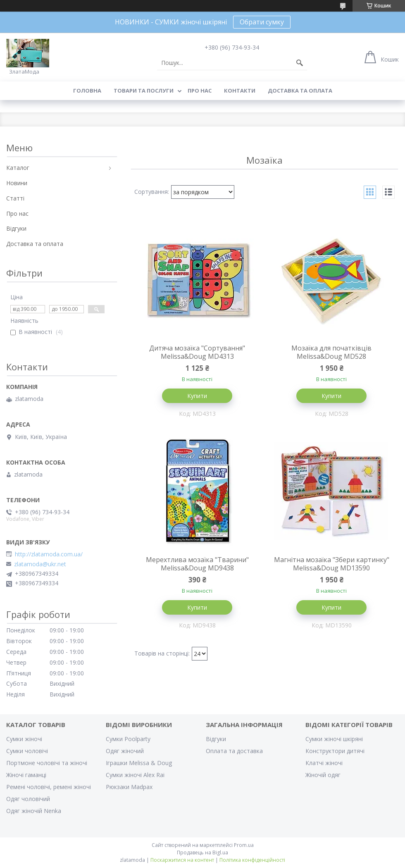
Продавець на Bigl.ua (202, 852)
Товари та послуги (144, 91)
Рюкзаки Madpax (129, 787)
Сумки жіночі (24, 739)
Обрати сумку (262, 22)
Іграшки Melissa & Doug (139, 763)
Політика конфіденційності (252, 860)
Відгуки (16, 228)
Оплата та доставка (234, 751)
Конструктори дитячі (335, 751)
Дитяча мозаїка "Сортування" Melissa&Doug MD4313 (197, 352)
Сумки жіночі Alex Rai (135, 775)
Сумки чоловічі (27, 751)
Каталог (18, 168)
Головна (87, 91)
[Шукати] (300, 63)
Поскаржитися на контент (182, 860)
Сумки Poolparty (128, 739)
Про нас (200, 91)
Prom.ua (244, 845)
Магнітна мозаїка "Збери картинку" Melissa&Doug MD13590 (332, 564)
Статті (15, 198)
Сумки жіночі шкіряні (334, 739)
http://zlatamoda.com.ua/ (49, 554)
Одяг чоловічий (28, 799)
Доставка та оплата (300, 91)
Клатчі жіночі (324, 763)
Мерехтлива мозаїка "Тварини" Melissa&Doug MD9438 (197, 564)
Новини (17, 183)
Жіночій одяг (323, 775)
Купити (197, 396)
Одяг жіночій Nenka (34, 811)
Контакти (240, 91)
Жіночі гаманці (26, 775)
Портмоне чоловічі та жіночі (47, 763)
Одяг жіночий (125, 751)
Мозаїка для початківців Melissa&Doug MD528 (331, 352)
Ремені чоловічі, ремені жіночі (49, 787)
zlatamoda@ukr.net (40, 564)
